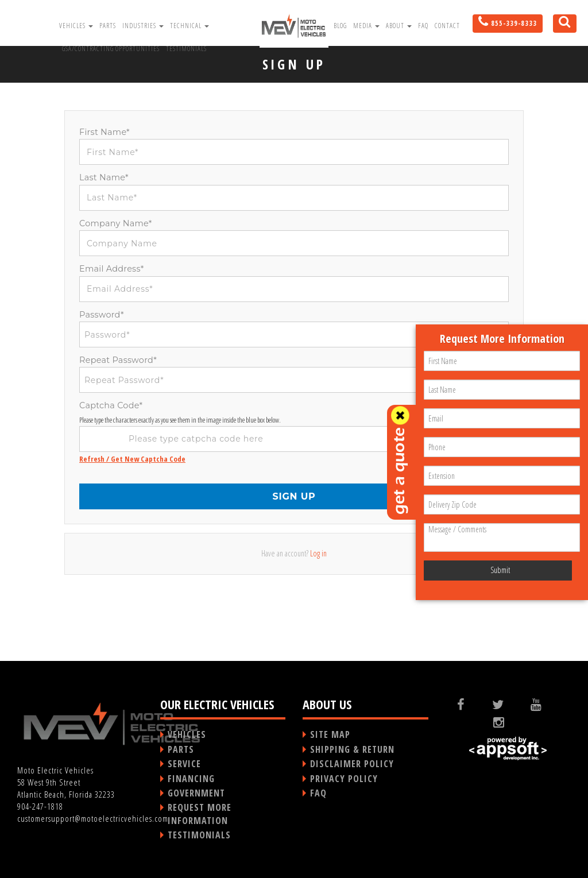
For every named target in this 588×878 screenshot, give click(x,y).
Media (366, 26)
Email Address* (112, 269)
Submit (500, 570)
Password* (102, 315)
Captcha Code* (111, 405)
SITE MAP (330, 734)
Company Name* (116, 223)
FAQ (423, 26)
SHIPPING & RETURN (352, 749)
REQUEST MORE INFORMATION (200, 814)
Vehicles (76, 26)
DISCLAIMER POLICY (352, 764)
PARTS (181, 749)
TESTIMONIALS (199, 835)
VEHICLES (187, 734)
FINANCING (191, 779)
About (399, 26)
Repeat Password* (118, 360)
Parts (108, 26)
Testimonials (186, 49)
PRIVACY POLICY (344, 779)
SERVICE (184, 764)
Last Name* (104, 177)
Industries (143, 26)
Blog (340, 26)
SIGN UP (294, 496)
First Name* (105, 132)
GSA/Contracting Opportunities (111, 49)
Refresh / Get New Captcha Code (132, 459)
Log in (318, 553)
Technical (189, 26)
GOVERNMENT (196, 793)
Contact (447, 26)
